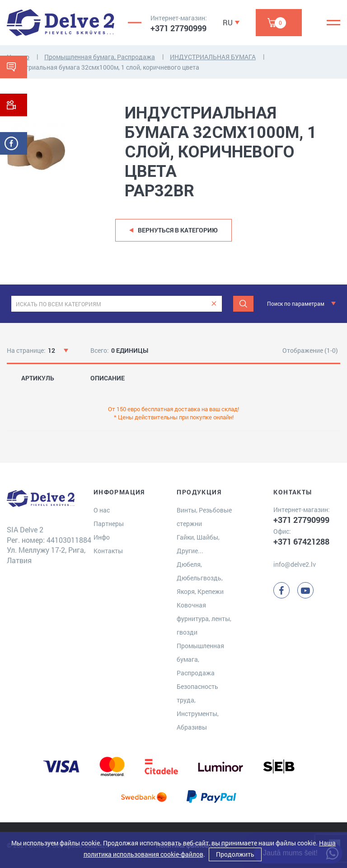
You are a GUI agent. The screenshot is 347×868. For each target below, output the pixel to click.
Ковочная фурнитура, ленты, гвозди (204, 619)
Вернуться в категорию (178, 230)
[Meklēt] (243, 304)
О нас (102, 510)
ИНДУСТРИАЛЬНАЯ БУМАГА (213, 57)
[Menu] (333, 23)
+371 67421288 (301, 541)
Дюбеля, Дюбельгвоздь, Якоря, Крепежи (200, 578)
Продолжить (235, 854)
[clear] (214, 304)
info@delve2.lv (295, 564)
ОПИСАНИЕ (108, 378)
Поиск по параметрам (296, 304)
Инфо (102, 537)
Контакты (108, 551)
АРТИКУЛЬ (38, 378)
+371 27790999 (178, 28)
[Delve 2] (61, 23)
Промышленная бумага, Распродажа (100, 57)
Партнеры (109, 524)
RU (228, 22)
